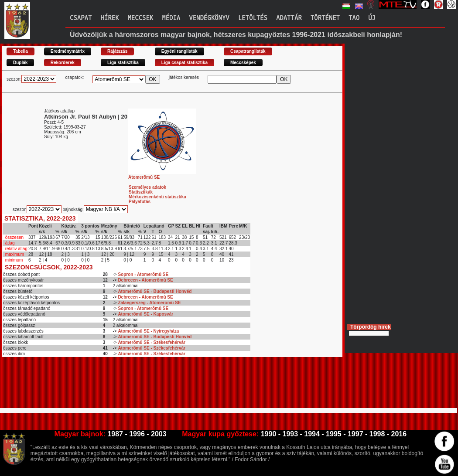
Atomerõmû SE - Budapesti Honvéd (155, 291)
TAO (354, 18)
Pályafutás (140, 202)
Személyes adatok (147, 187)
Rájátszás (117, 51)
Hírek (109, 18)
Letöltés (253, 18)
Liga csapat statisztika (185, 63)
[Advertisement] (161, 386)
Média (171, 18)
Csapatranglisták (248, 51)
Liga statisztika (123, 63)
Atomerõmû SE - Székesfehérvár (152, 342)
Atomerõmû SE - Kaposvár (145, 314)
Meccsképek (243, 63)
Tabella (21, 51)
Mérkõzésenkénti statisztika (157, 197)
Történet (325, 18)
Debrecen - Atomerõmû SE (145, 280)
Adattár (289, 18)
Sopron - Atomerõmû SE (143, 274)
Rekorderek (63, 63)
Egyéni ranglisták (179, 51)
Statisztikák (141, 192)
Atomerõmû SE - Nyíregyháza (148, 331)
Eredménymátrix (68, 51)
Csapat (81, 18)
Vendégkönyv (209, 18)
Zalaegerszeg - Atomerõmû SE (149, 303)
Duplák (20, 63)
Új (372, 18)
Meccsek (140, 18)
